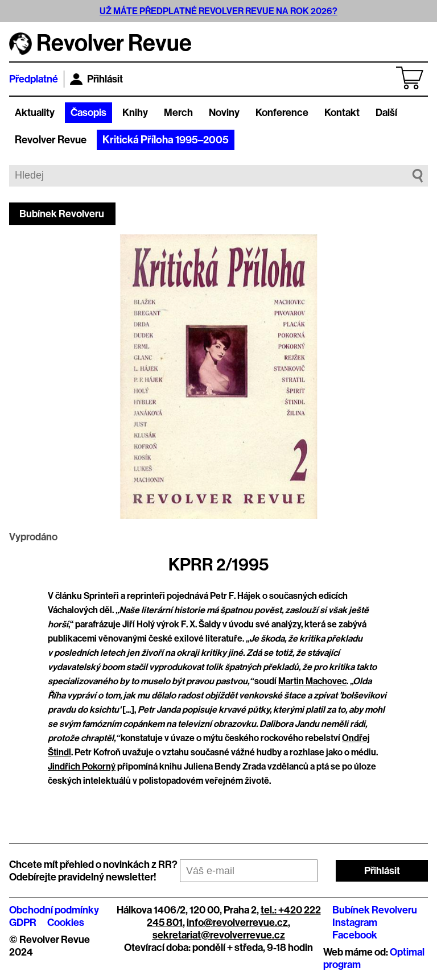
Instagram (355, 923)
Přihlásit (96, 79)
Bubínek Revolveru (62, 214)
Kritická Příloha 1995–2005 (166, 140)
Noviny (224, 113)
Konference (282, 113)
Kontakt (342, 113)
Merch (178, 113)
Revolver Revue (51, 140)
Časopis (88, 113)
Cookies (66, 923)
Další (386, 113)
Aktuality (35, 113)
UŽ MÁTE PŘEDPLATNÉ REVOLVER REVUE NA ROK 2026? (218, 11)
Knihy (135, 113)
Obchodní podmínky (54, 910)
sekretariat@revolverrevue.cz (219, 935)
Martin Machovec (312, 681)
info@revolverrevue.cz (237, 923)
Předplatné (34, 79)
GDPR (23, 923)
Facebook (355, 935)
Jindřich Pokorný (82, 766)
